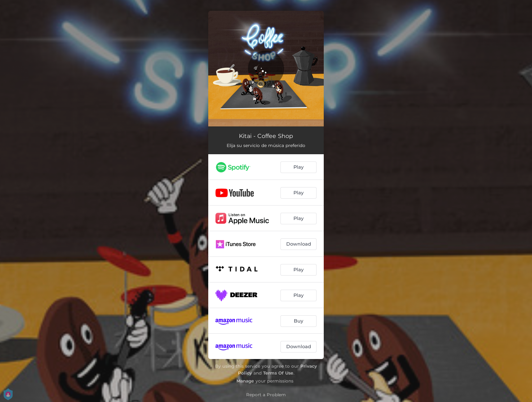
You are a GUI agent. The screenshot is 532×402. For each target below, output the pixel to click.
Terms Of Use (278, 373)
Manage (245, 381)
